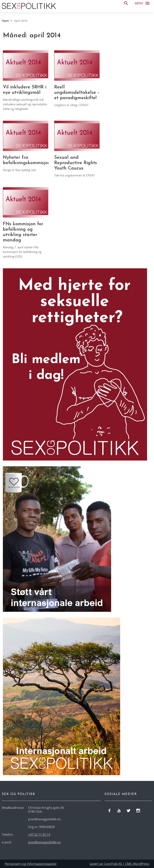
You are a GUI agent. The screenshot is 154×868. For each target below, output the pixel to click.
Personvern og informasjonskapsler (31, 864)
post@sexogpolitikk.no (44, 842)
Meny (143, 3)
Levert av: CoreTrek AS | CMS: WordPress (119, 864)
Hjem (5, 21)
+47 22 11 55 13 (39, 835)
